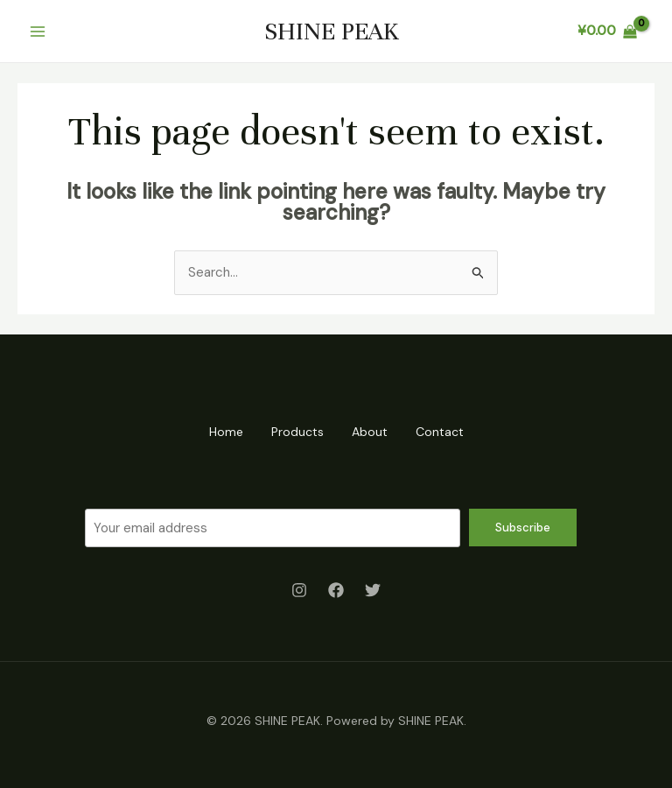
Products (297, 432)
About (370, 432)
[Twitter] (373, 590)
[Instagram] (299, 590)
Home (226, 432)
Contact (440, 432)
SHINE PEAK (332, 32)
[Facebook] (336, 590)
